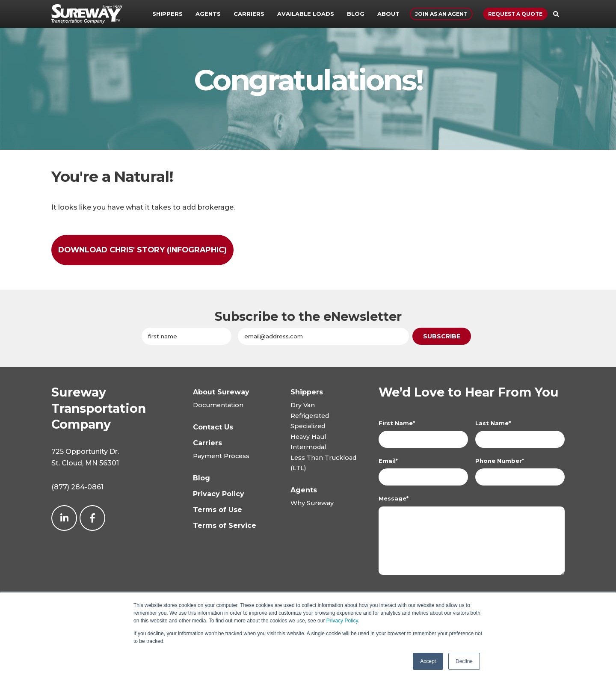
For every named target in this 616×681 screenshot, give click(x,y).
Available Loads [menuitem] (306, 14)
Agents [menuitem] (208, 14)
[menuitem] (307, 392)
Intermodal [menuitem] (308, 447)
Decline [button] (464, 661)
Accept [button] (428, 661)
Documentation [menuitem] (218, 405)
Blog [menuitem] (356, 14)
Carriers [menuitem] (249, 14)
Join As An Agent (441, 14)
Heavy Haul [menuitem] (308, 437)
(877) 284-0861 (77, 487)
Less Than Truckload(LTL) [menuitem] (323, 463)
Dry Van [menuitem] (303, 405)
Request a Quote (515, 14)
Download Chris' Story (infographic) (142, 250)
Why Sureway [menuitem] (312, 503)
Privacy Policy (342, 621)
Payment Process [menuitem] (221, 456)
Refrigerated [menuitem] (310, 416)
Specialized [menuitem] (308, 426)
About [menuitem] (388, 14)
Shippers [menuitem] (167, 14)
